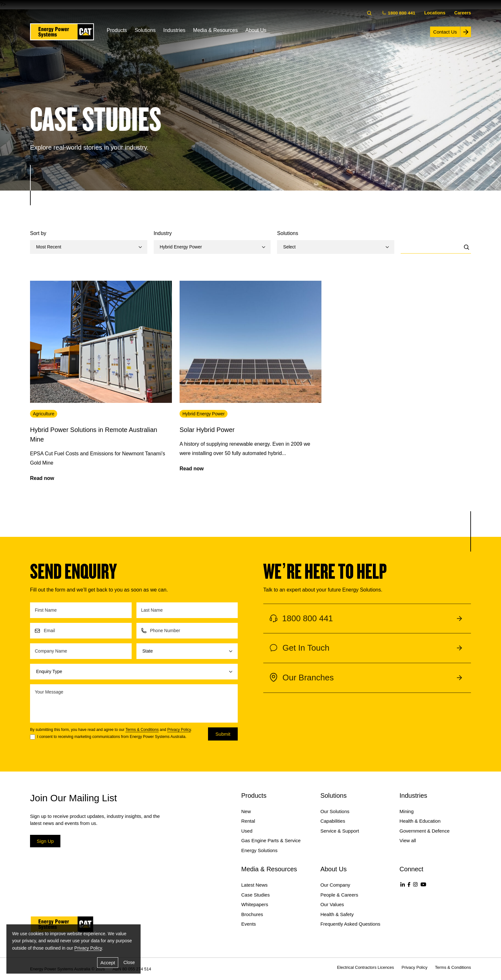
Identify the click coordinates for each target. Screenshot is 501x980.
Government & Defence (424, 831)
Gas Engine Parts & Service (271, 840)
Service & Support (340, 831)
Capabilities (333, 821)
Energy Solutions (259, 850)
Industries (174, 30)
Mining (406, 811)
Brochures (252, 914)
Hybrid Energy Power (204, 414)
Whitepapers (255, 904)
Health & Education (420, 821)
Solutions (145, 30)
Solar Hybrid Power (207, 430)
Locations (435, 13)
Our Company (335, 885)
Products (117, 30)
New (246, 811)
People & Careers (339, 895)
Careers (463, 13)
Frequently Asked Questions (351, 924)
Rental (248, 821)
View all (408, 840)
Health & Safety (337, 914)
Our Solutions (335, 811)
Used (247, 831)
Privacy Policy (179, 730)
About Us (256, 30)
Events (249, 924)
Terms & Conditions (142, 730)
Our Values (332, 904)
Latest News (254, 885)
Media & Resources (215, 30)
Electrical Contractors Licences (366, 967)
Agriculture (44, 414)
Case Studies (255, 895)
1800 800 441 (399, 13)
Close (129, 962)
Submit (223, 734)
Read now (42, 478)
